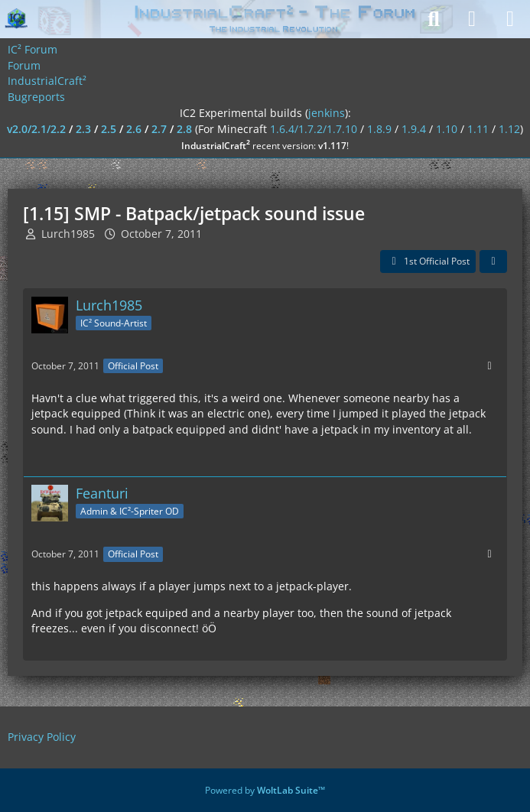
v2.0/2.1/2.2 (36, 129)
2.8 (184, 129)
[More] (489, 366)
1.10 (447, 129)
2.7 (159, 129)
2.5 (109, 129)
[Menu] (510, 19)
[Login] (472, 19)
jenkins (327, 113)
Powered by (265, 790)
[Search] (434, 19)
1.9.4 (414, 129)
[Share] (493, 261)
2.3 (83, 129)
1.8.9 (379, 129)
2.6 (134, 129)
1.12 (509, 129)
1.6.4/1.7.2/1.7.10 (314, 129)
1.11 (478, 129)
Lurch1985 (68, 234)
